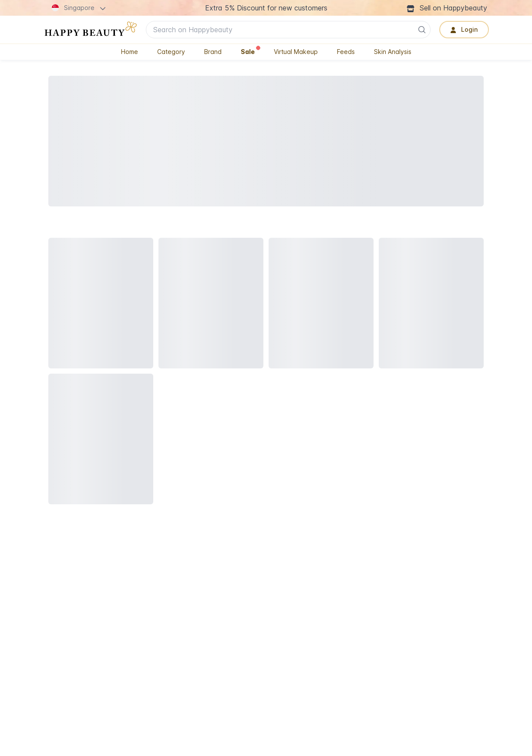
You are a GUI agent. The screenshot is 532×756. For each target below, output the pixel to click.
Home (130, 52)
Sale (250, 51)
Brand (213, 52)
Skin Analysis (393, 52)
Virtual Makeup (296, 52)
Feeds (346, 52)
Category (171, 52)
